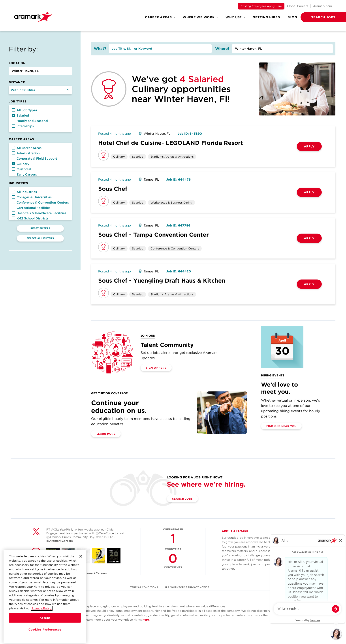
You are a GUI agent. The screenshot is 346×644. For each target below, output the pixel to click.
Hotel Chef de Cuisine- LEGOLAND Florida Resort (171, 143)
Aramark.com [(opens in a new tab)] (322, 6)
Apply (309, 146)
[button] (316, 17)
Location (17, 63)
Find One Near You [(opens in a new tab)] (281, 426)
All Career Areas (27, 148)
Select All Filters (40, 238)
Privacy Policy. (42, 614)
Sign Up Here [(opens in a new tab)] (156, 368)
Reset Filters (40, 228)
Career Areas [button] (160, 17)
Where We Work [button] (200, 17)
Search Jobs (182, 499)
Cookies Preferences (45, 636)
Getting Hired (266, 17)
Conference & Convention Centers (40, 202)
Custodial (21, 169)
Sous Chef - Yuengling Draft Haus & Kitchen (162, 280)
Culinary (21, 164)
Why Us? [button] (236, 17)
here (146, 620)
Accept (45, 624)
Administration (26, 153)
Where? (222, 49)
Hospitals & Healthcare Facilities (39, 213)
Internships (23, 126)
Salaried (20, 115)
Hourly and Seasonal (30, 121)
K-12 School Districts (30, 218)
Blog (292, 17)
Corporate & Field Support (34, 159)
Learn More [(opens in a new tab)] (106, 434)
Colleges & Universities (32, 197)
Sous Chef (113, 189)
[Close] (81, 563)
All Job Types (24, 110)
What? (100, 49)
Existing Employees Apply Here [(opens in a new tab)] (261, 6)
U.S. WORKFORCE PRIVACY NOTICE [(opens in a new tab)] (187, 587)
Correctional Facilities (31, 208)
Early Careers (24, 174)
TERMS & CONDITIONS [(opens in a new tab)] (144, 587)
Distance (17, 82)
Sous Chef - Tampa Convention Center (153, 235)
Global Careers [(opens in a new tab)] (298, 6)
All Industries (24, 192)
